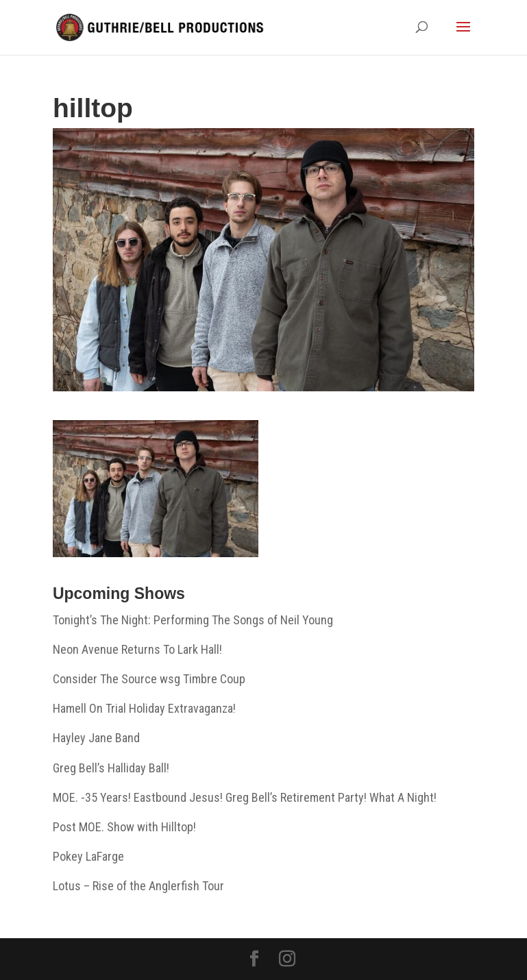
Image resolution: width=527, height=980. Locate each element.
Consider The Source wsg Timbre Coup (149, 679)
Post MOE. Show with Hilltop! (124, 827)
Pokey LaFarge (88, 856)
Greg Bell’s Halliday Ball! (111, 768)
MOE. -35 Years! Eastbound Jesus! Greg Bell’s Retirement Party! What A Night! (245, 797)
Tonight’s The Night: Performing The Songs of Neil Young (193, 620)
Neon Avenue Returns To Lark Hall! (137, 649)
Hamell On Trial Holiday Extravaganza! (144, 708)
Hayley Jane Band (96, 738)
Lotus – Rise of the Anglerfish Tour (138, 886)
